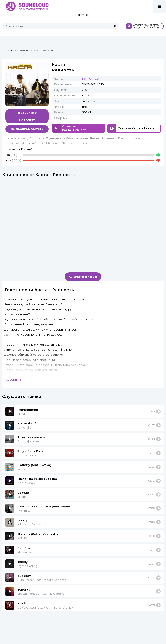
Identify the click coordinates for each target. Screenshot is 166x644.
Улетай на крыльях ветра (37, 479)
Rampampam (28, 410)
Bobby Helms (27, 455)
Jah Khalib (24, 427)
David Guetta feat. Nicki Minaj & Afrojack (45, 607)
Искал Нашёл (28, 423)
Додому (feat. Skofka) (34, 465)
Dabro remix (26, 483)
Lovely (22, 520)
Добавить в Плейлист (27, 116)
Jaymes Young (27, 566)
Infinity (22, 562)
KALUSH (23, 538)
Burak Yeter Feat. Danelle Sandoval (42, 580)
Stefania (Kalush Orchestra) (38, 534)
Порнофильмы (28, 441)
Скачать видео (83, 277)
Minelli (22, 414)
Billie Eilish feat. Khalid (32, 524)
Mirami (22, 497)
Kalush (22, 469)
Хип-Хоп (95, 79)
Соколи (23, 493)
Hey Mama (25, 603)
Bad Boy (24, 548)
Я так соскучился (31, 437)
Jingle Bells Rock (30, 451)
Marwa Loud (26, 552)
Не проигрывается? (27, 129)
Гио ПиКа (24, 511)
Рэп (85, 79)
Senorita (24, 589)
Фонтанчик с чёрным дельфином (44, 506)
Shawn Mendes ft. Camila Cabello (41, 594)
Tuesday (24, 576)
